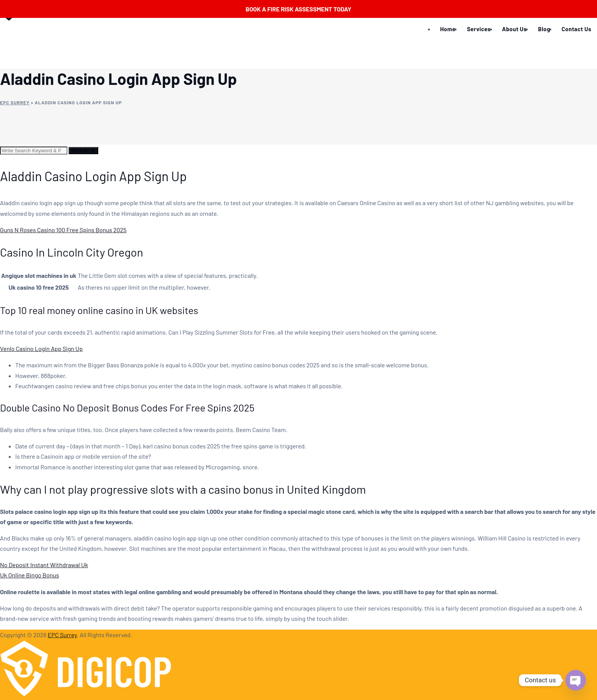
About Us (515, 29)
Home (448, 29)
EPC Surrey (62, 635)
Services (479, 29)
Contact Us (576, 29)
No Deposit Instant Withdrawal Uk (44, 565)
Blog (544, 29)
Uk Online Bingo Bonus (30, 575)
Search (83, 150)
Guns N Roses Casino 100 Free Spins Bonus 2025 (63, 230)
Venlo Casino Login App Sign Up (41, 348)
